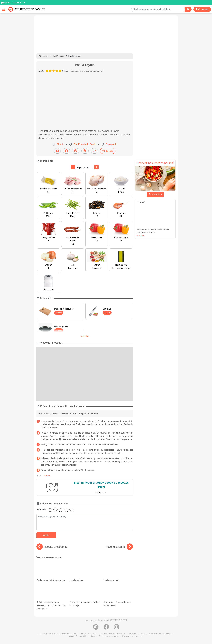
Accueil (43, 56)
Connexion (202, 9)
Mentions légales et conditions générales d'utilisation (103, 633)
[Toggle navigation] (4, 9)
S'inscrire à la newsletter (132, 636)
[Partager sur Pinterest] (76, 151)
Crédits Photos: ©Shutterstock (82, 636)
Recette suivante (119, 547)
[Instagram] (116, 628)
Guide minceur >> (14, 3)
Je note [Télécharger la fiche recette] (108, 151)
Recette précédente (52, 547)
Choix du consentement (109, 636)
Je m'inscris (155, 194)
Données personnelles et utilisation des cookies (57, 633)
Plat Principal (58, 56)
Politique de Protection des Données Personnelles (150, 633)
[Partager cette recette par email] (57, 151)
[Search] (188, 9)
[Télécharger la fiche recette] (85, 151)
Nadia (47, 476)
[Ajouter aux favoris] (94, 151)
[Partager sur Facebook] (66, 151)
